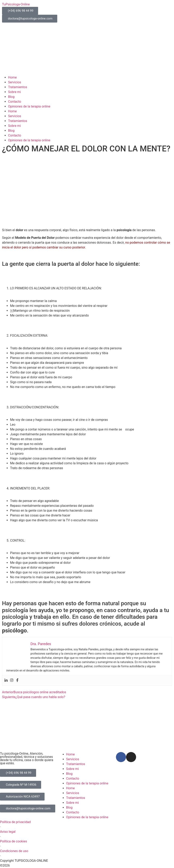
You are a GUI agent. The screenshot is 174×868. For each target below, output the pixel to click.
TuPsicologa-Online (16, 4)
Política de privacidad (15, 822)
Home (12, 77)
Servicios (15, 82)
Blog (11, 97)
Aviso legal (8, 832)
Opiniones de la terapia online (29, 106)
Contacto (15, 102)
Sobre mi (14, 92)
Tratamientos (18, 87)
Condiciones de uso (14, 851)
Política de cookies (14, 841)
